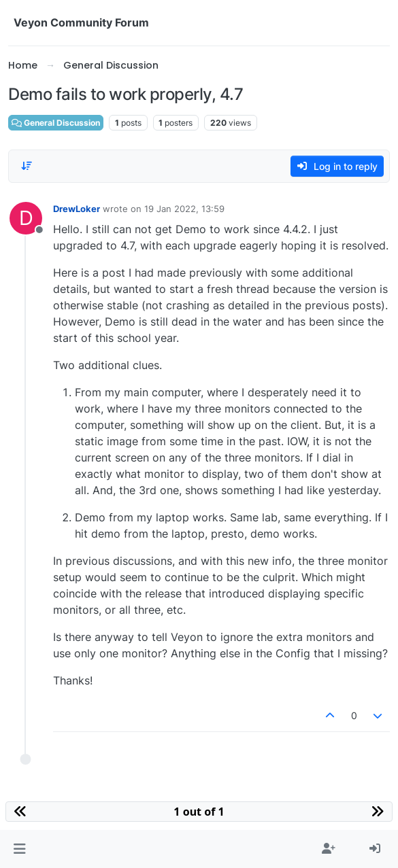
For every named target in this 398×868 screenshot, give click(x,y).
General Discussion (56, 123)
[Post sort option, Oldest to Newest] (27, 166)
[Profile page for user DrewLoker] (26, 218)
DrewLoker (77, 209)
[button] (19, 849)
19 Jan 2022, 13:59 (184, 209)
